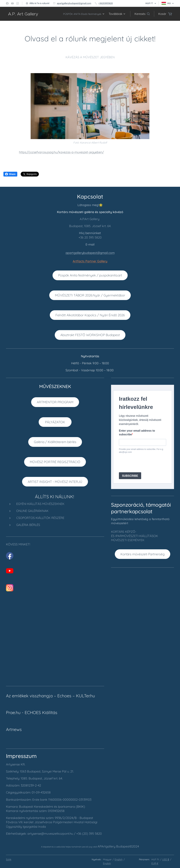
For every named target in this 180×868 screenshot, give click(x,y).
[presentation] (145, 463)
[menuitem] (80, 14)
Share (10, 174)
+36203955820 (106, 3)
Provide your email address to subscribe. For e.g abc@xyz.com (141, 451)
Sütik (9, 859)
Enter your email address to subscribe (137, 433)
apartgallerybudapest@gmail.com (74, 3)
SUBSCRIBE (130, 476)
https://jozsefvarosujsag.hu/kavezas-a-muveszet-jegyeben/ (61, 152)
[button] (142, 14)
